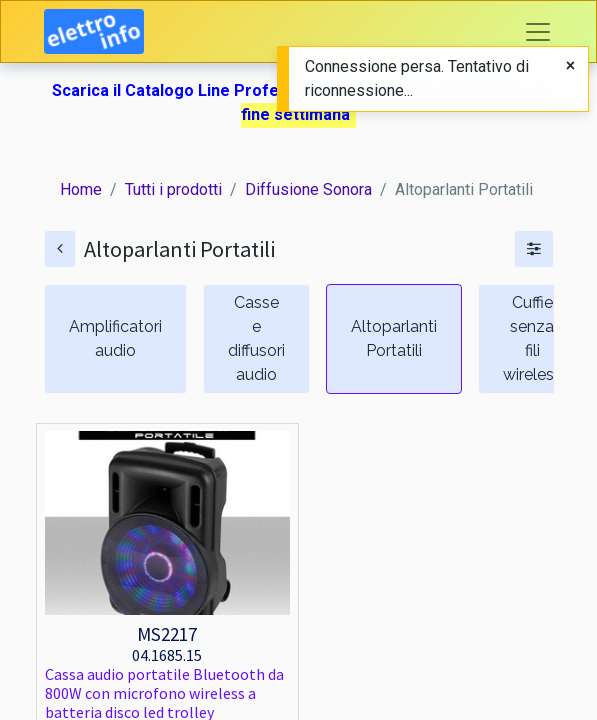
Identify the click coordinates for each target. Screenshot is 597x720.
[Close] (570, 66)
